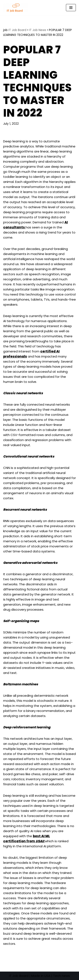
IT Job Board (17, 30)
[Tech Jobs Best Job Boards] (17, 7)
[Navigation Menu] (71, 8)
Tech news (62, 976)
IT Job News (38, 30)
